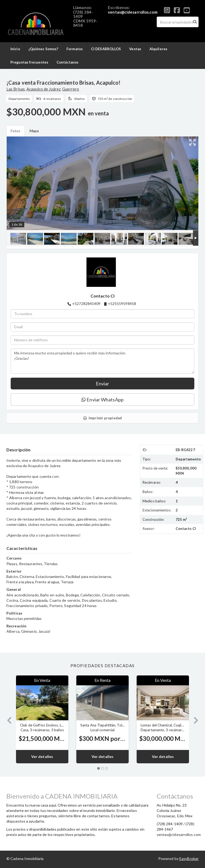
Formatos (75, 49)
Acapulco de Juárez (44, 89)
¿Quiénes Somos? (43, 49)
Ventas (135, 49)
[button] (7, 719)
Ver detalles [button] (42, 756)
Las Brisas (16, 89)
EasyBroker (189, 859)
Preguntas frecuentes (29, 62)
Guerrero (71, 89)
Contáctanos (68, 62)
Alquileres (158, 49)
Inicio (15, 49)
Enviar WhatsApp (102, 400)
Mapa (34, 131)
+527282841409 (86, 304)
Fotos (16, 131)
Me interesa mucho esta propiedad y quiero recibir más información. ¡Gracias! (102, 361)
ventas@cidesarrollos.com (133, 12)
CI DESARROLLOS (106, 49)
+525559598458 (122, 304)
